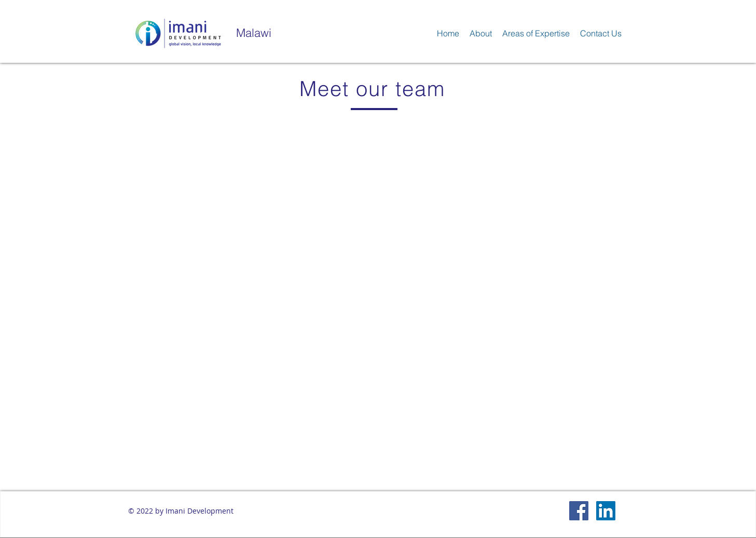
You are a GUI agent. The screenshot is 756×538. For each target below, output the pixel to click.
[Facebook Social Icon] (579, 511)
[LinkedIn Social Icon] (606, 511)
